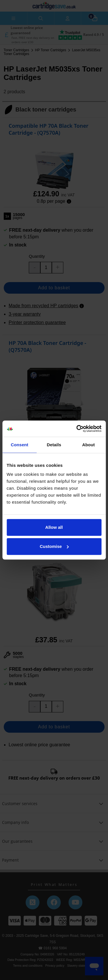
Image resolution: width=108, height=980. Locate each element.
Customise (54, 546)
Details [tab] (54, 445)
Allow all (54, 527)
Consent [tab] (19, 445)
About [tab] (88, 445)
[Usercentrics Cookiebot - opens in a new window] (77, 429)
